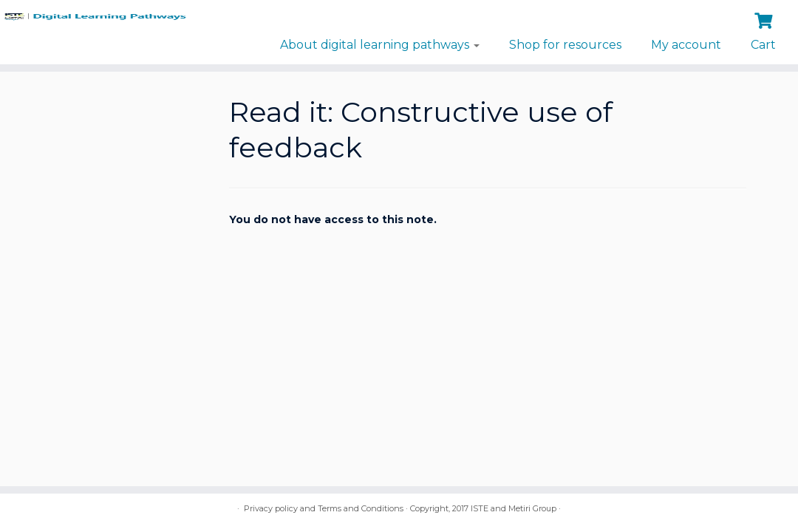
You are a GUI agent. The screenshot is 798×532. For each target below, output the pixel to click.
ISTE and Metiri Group (514, 508)
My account (686, 45)
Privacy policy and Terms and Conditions (324, 508)
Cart (763, 45)
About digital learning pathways (380, 45)
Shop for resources (565, 45)
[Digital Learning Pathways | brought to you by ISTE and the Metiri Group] (93, 20)
